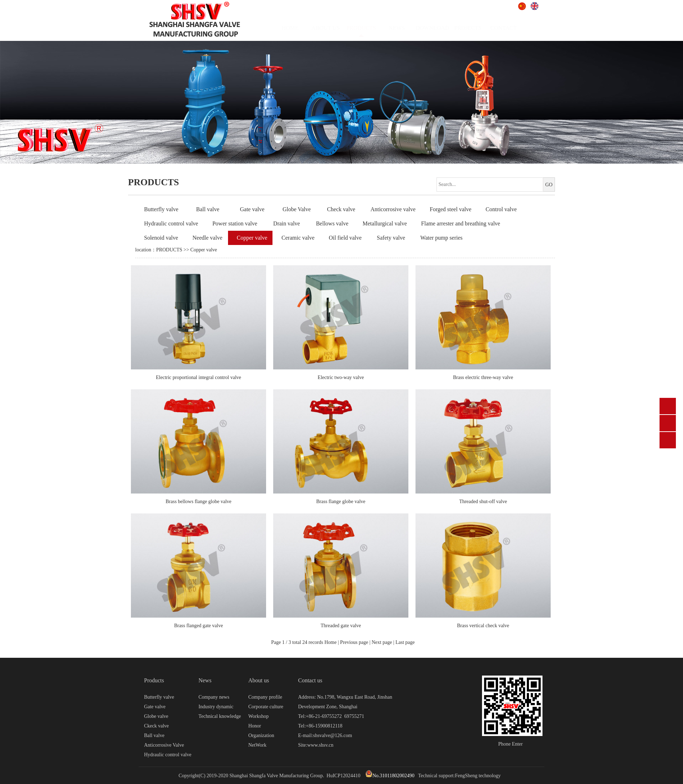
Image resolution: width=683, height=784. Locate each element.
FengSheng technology (478, 776)
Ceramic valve (298, 238)
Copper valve (252, 238)
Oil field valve (345, 238)
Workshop (258, 716)
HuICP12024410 (343, 776)
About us (259, 680)
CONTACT (510, 28)
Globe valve (156, 716)
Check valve (341, 209)
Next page (382, 642)
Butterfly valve (161, 209)
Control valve (501, 209)
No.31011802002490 (390, 776)
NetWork (257, 745)
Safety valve (391, 238)
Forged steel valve (451, 209)
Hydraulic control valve (171, 223)
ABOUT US (332, 28)
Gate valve (252, 209)
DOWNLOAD (439, 28)
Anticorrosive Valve (164, 745)
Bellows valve (332, 223)
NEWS (404, 28)
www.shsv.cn (321, 745)
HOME (297, 28)
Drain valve (287, 223)
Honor (255, 726)
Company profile (265, 697)
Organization (261, 735)
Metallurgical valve (385, 223)
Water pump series (442, 238)
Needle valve (207, 238)
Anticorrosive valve (393, 209)
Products (154, 680)
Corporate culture (266, 707)
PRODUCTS (169, 250)
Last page (405, 642)
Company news (214, 697)
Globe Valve (297, 209)
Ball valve (208, 209)
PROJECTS (475, 28)
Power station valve (235, 223)
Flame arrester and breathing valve (461, 223)
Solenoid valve (161, 238)
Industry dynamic (216, 707)
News (205, 680)
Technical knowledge (220, 716)
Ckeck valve (157, 726)
